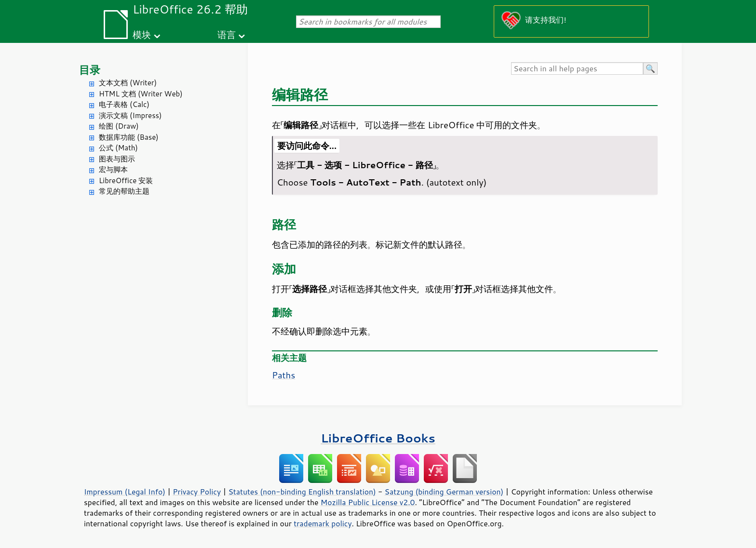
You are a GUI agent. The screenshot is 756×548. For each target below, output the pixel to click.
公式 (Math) (118, 148)
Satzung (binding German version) (444, 492)
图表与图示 (117, 159)
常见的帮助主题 (124, 191)
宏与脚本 (113, 169)
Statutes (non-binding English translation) (302, 492)
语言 (227, 34)
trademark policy (323, 523)
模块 (142, 34)
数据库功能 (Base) (129, 137)
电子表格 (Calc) (124, 104)
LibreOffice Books (378, 438)
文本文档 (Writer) (128, 83)
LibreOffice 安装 (126, 180)
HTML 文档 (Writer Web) (141, 94)
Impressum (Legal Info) (125, 492)
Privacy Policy (197, 492)
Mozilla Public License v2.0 (368, 502)
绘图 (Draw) (119, 126)
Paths (283, 375)
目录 (90, 70)
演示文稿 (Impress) (130, 115)
